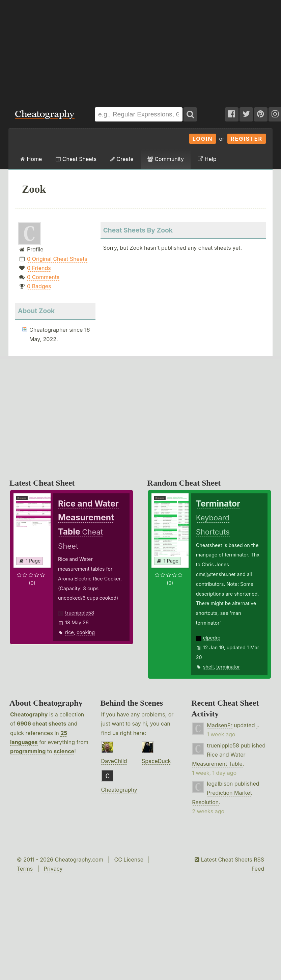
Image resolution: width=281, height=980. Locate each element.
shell (208, 667)
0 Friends (39, 268)
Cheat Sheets (76, 159)
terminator (228, 667)
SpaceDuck (156, 761)
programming (28, 751)
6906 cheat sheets (41, 724)
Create (122, 159)
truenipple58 (80, 613)
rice (69, 632)
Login (203, 139)
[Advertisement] (91, 50)
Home (31, 159)
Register (247, 139)
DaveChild (114, 761)
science (64, 751)
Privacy (53, 869)
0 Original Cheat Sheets (57, 259)
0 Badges (39, 286)
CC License (129, 860)
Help (207, 159)
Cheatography (29, 714)
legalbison (220, 784)
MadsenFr (219, 725)
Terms (25, 869)
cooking (86, 632)
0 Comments (43, 277)
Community (166, 159)
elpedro (212, 638)
